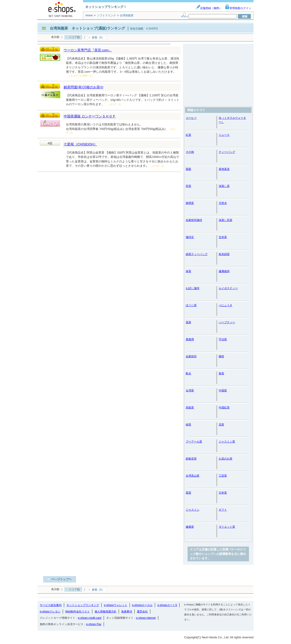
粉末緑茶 (224, 254)
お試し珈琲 (193, 288)
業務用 (190, 339)
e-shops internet (146, 618)
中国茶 (223, 390)
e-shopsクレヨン (50, 612)
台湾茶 (190, 390)
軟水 (188, 373)
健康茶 (190, 527)
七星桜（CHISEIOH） (80, 144)
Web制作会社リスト (78, 612)
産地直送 (224, 169)
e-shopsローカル (142, 605)
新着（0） (98, 37)
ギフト (223, 510)
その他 (190, 152)
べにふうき (226, 305)
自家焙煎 (191, 356)
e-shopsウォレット (116, 605)
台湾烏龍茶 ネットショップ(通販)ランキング (87, 28)
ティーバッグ (227, 152)
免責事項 (127, 612)
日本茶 (223, 493)
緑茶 (188, 425)
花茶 (221, 425)
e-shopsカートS (167, 605)
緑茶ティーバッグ (197, 254)
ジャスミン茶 (227, 442)
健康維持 (224, 271)
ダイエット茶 (227, 527)
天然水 (223, 203)
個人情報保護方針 (105, 612)
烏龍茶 (190, 408)
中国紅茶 (224, 408)
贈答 (221, 356)
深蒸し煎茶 (226, 220)
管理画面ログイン (238, 8)
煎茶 (188, 186)
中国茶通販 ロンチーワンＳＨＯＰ (90, 116)
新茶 (221, 373)
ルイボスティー (228, 288)
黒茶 (188, 493)
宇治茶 (223, 339)
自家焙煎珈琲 (194, 220)
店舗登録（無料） (209, 8)
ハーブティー (227, 322)
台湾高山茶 (193, 476)
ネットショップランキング (83, 605)
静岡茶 (190, 203)
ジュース (224, 135)
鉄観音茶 (191, 459)
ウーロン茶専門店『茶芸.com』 (88, 50)
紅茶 (188, 135)
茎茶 (188, 322)
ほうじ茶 (191, 305)
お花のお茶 (226, 459)
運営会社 (142, 612)
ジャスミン (193, 510)
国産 (188, 169)
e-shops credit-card (90, 618)
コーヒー (191, 118)
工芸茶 (223, 476)
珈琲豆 (190, 237)
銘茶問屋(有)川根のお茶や (84, 87)
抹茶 (188, 271)
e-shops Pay (94, 624)
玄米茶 (223, 237)
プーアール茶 (194, 442)
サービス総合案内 (51, 605)
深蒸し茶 (224, 186)
